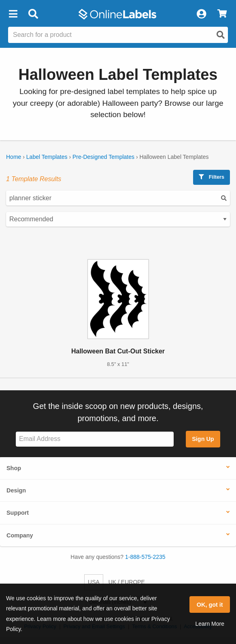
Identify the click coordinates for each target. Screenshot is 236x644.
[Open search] (221, 35)
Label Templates (47, 157)
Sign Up (203, 439)
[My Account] (201, 14)
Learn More (210, 624)
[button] (13, 14)
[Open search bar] (33, 14)
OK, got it (210, 605)
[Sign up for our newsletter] (95, 439)
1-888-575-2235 (145, 557)
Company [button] (20, 535)
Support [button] (18, 513)
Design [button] (16, 490)
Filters (212, 177)
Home (14, 157)
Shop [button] (14, 468)
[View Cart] (222, 14)
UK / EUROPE (127, 582)
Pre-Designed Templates (103, 157)
